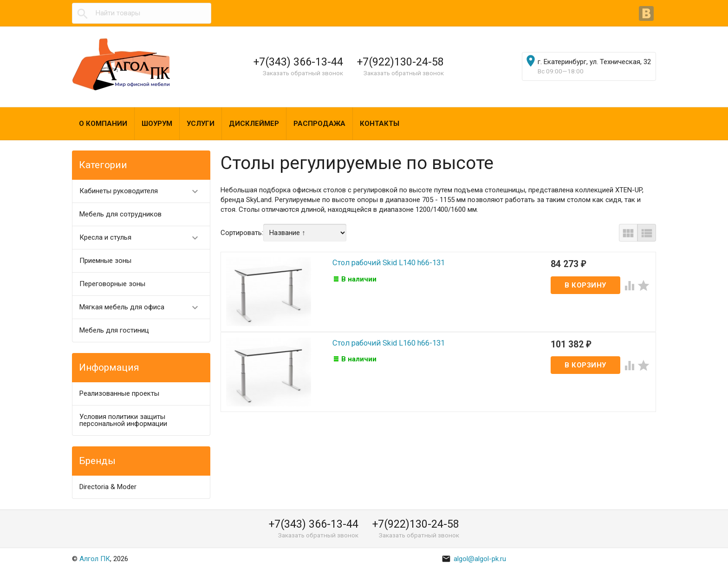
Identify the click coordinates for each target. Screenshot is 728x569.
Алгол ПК (95, 559)
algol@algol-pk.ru (474, 559)
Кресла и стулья (143, 238)
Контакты (380, 124)
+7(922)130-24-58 (400, 62)
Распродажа (319, 124)
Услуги (201, 124)
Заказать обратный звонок (303, 73)
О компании (103, 124)
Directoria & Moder (108, 487)
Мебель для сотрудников (120, 214)
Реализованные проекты (119, 393)
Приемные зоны (105, 261)
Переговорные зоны (112, 284)
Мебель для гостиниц (114, 330)
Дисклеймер (254, 124)
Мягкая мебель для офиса (143, 307)
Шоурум (157, 124)
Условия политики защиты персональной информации (123, 420)
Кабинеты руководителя (143, 191)
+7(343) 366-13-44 (298, 62)
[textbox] (142, 13)
